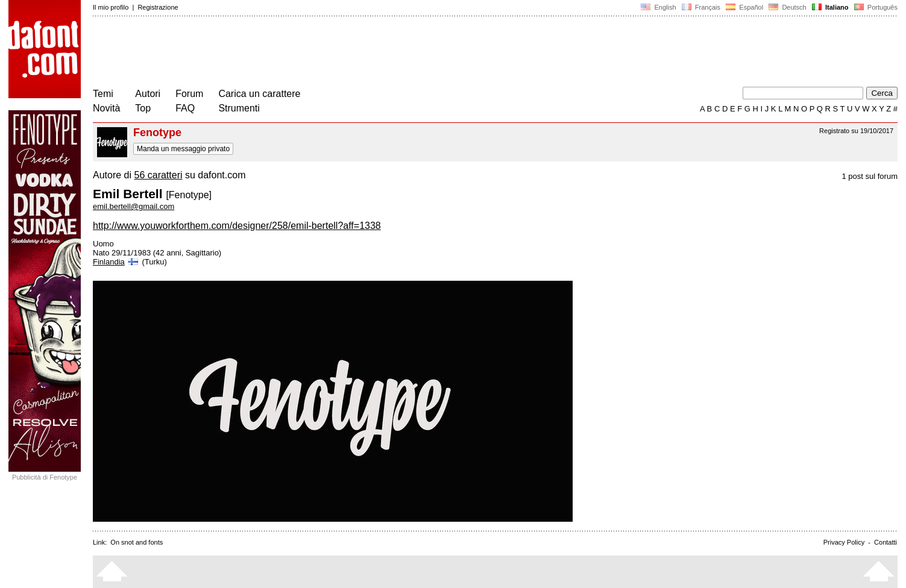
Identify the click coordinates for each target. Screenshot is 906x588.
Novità (106, 108)
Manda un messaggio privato (183, 149)
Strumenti (239, 108)
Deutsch (788, 7)
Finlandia (116, 262)
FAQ (185, 108)
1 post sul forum (870, 176)
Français (701, 7)
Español (744, 7)
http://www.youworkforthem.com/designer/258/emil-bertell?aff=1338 (237, 226)
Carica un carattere (259, 94)
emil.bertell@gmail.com (134, 206)
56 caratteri (158, 175)
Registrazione (158, 7)
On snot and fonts (137, 542)
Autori (148, 94)
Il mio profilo (111, 7)
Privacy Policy (844, 542)
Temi (103, 94)
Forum (189, 94)
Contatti (886, 542)
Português (875, 7)
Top (143, 108)
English (658, 7)
